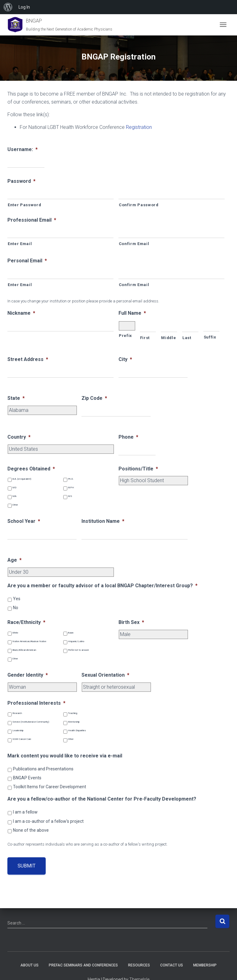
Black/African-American (24, 650)
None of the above (31, 830)
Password (21, 181)
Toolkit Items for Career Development (50, 787)
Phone (128, 437)
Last (187, 338)
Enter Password (24, 205)
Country (19, 437)
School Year (24, 521)
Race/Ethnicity (26, 622)
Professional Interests (36, 703)
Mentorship (74, 722)
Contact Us (172, 965)
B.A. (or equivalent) (22, 479)
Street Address (28, 359)
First (145, 338)
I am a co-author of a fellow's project (48, 821)
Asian (71, 633)
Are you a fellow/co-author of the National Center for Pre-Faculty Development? (102, 799)
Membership (205, 965)
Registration (139, 127)
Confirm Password (139, 205)
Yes (17, 599)
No (16, 608)
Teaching (73, 713)
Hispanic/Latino (76, 641)
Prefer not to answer (78, 650)
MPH (71, 488)
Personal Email (27, 261)
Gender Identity (28, 675)
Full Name (132, 313)
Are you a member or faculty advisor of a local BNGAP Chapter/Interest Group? (102, 586)
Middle (168, 338)
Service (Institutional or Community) (31, 722)
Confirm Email (134, 244)
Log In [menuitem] (24, 7)
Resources (139, 965)
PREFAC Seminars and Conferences (83, 965)
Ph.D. (71, 479)
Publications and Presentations (43, 769)
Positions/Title (138, 469)
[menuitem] (8, 7)
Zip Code (94, 398)
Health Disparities (77, 730)
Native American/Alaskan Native (29, 641)
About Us (29, 965)
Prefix (125, 336)
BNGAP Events (27, 778)
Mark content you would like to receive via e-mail (65, 756)
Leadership (18, 730)
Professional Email (32, 220)
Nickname (21, 313)
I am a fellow (25, 812)
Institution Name (103, 521)
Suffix (210, 337)
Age (15, 560)
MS (70, 496)
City (125, 359)
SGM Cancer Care (22, 739)
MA (14, 496)
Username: (23, 149)
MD (14, 488)
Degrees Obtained (31, 469)
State (16, 398)
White (15, 633)
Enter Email (20, 244)
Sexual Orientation (105, 675)
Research (17, 713)
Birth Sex (131, 622)
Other (15, 505)
